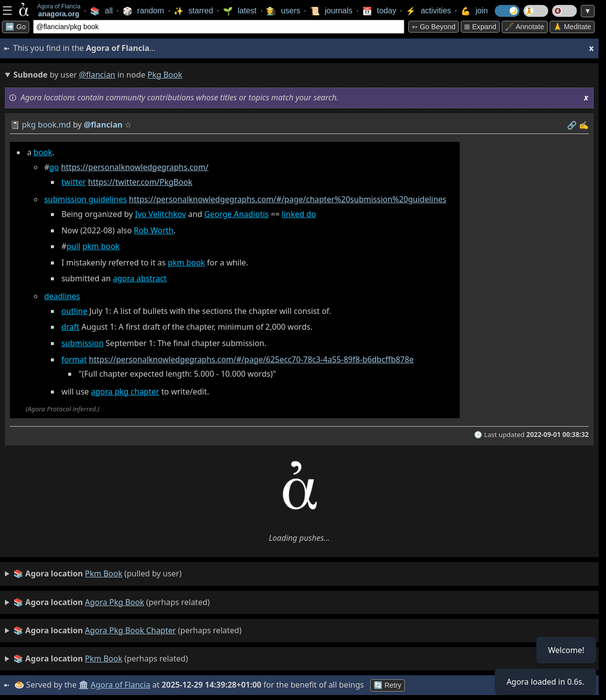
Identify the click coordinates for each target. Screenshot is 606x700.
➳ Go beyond (433, 27)
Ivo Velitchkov (160, 214)
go (54, 167)
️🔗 (572, 125)
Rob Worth (154, 230)
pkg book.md (46, 125)
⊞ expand (480, 27)
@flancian (97, 75)
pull (74, 246)
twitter (74, 182)
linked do (299, 214)
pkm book (101, 246)
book (43, 152)
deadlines (62, 296)
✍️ (584, 125)
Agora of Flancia (121, 685)
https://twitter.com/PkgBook (140, 182)
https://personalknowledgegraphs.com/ (134, 167)
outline (74, 311)
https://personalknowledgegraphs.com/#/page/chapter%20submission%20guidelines (288, 199)
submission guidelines (85, 199)
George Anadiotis (236, 214)
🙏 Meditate (572, 27)
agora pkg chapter (125, 392)
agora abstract (140, 278)
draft (70, 327)
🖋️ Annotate (525, 27)
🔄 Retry (388, 685)
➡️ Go (16, 27)
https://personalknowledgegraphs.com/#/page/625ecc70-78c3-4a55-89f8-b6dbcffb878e (251, 359)
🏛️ (84, 685)
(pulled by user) (97, 574)
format (74, 359)
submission (83, 343)
